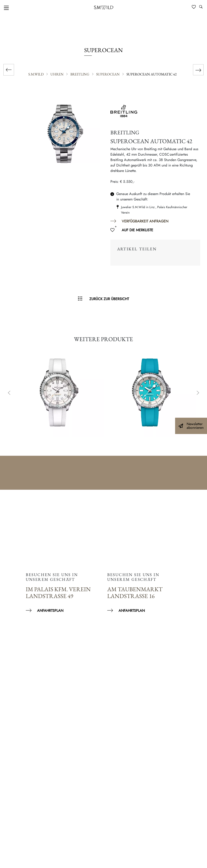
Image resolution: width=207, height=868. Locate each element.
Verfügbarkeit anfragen (145, 221)
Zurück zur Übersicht (109, 299)
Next (198, 393)
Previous (9, 393)
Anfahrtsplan (50, 611)
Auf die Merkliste (137, 230)
